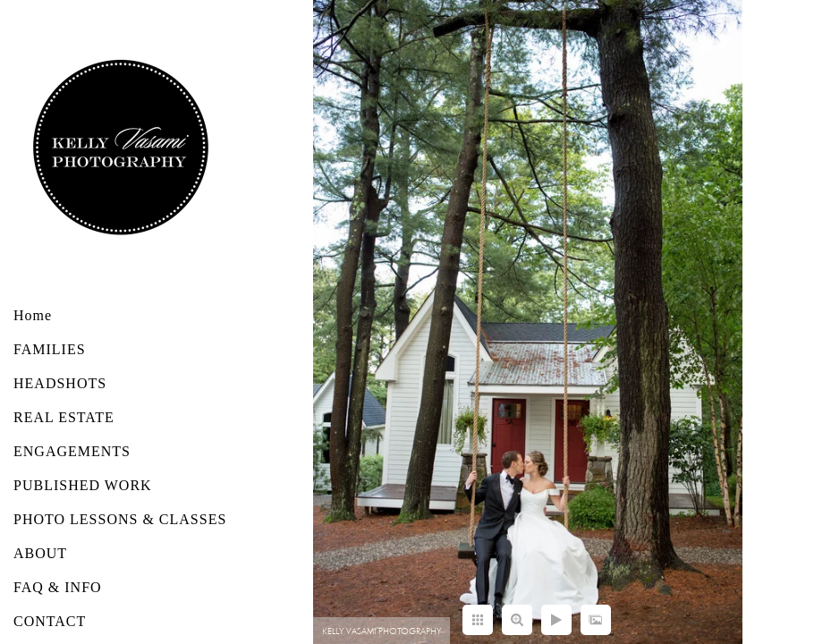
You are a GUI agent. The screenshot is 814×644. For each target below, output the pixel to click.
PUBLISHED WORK (83, 485)
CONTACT (50, 621)
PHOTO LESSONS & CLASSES (120, 519)
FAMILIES (50, 349)
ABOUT (40, 553)
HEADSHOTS (60, 383)
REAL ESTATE (64, 417)
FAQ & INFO (58, 587)
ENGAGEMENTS (72, 451)
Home (33, 315)
